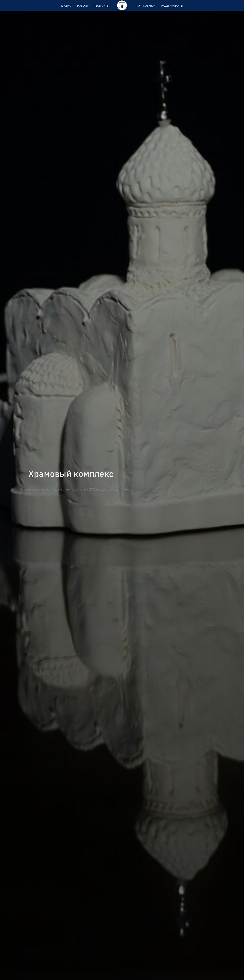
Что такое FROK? (146, 6)
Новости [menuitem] (83, 6)
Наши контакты (172, 6)
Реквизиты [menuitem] (102, 6)
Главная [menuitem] (67, 6)
